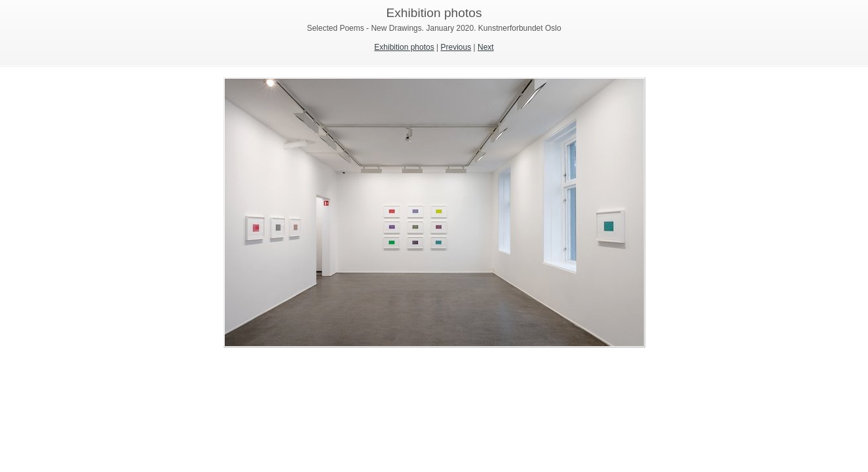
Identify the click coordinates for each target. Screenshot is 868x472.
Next (486, 47)
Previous (456, 47)
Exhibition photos (404, 47)
